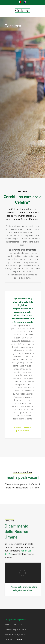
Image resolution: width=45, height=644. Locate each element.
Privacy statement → (13, 633)
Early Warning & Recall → (15, 638)
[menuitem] (20, 2)
